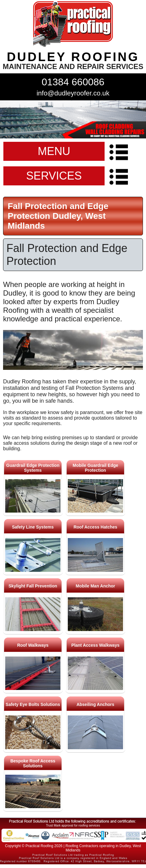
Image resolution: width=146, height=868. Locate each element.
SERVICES (54, 176)
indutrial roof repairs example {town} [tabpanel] (73, 119)
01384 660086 (73, 82)
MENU (54, 151)
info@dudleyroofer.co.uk (73, 93)
